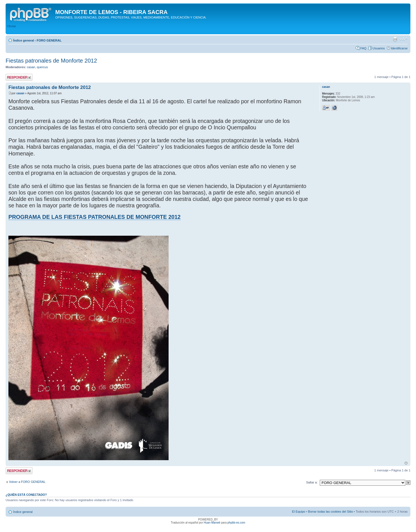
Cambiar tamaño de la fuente (404, 39)
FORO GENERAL (49, 40)
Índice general (24, 40)
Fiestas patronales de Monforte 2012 (51, 61)
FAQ (363, 48)
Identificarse (399, 48)
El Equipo (299, 512)
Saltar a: (312, 482)
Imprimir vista (395, 39)
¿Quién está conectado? (26, 495)
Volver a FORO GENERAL (27, 482)
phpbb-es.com (236, 523)
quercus (42, 67)
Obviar (12, 26)
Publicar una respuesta (19, 77)
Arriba (406, 463)
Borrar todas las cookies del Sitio (330, 512)
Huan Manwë (212, 523)
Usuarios (379, 48)
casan (31, 67)
